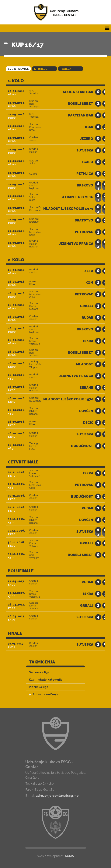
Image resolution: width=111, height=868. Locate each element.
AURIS (69, 856)
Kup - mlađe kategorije (46, 680)
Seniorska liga (39, 672)
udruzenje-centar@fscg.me (57, 796)
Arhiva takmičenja (44, 694)
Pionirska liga (39, 687)
